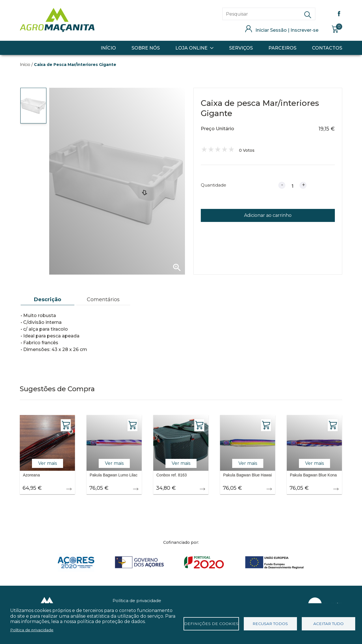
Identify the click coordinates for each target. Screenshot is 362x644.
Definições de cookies (211, 624)
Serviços (241, 48)
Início (108, 48)
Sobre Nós (146, 48)
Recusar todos (270, 624)
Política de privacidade (137, 601)
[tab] (48, 300)
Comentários (103, 299)
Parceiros (282, 48)
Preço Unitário (217, 129)
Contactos (327, 48)
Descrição (48, 299)
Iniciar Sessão (271, 30)
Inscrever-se (304, 30)
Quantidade (214, 185)
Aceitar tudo (328, 624)
